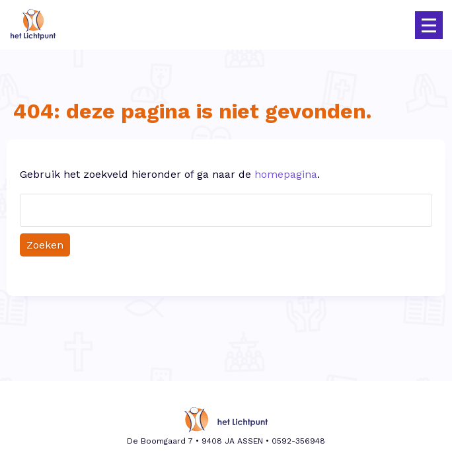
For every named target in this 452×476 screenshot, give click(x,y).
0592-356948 (298, 441)
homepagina (286, 174)
